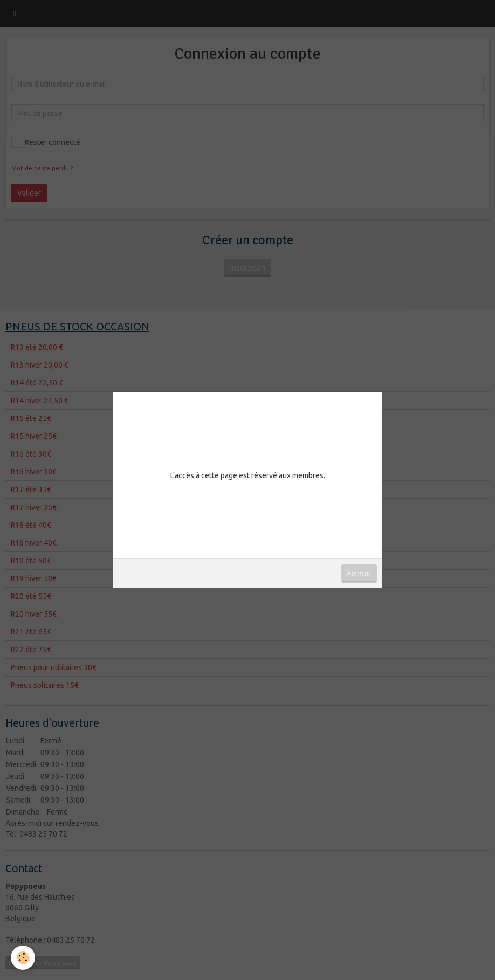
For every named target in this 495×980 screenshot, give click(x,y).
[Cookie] (23, 958)
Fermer (359, 574)
